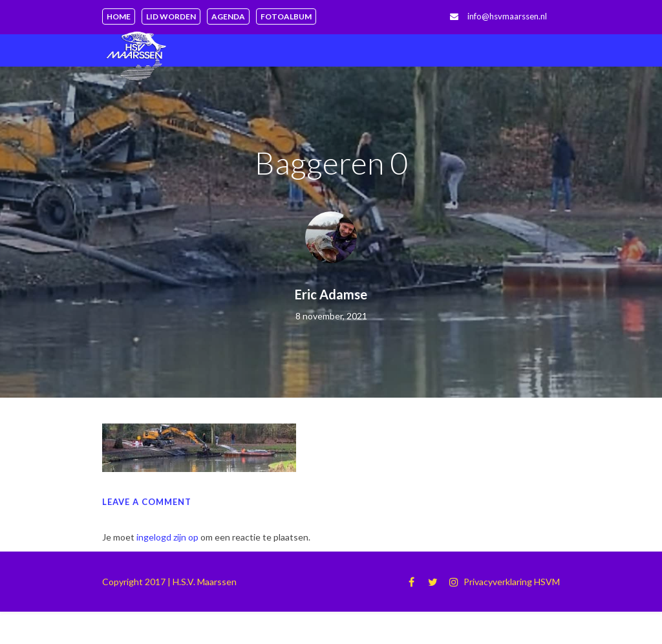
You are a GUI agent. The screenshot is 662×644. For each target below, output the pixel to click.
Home (119, 16)
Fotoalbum (286, 16)
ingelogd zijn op (167, 537)
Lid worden (171, 16)
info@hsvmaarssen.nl (507, 16)
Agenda (228, 16)
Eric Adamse (331, 294)
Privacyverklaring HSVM (512, 582)
